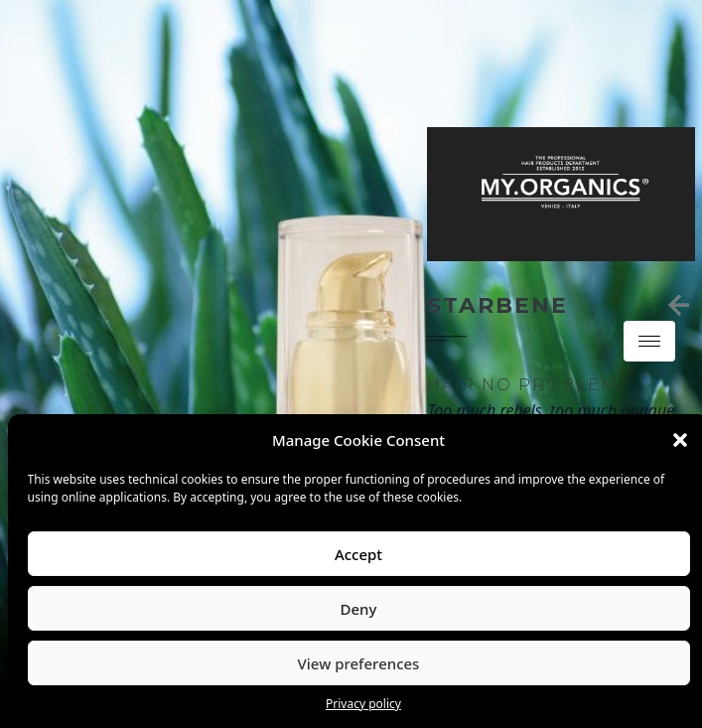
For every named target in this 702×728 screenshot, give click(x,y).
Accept (358, 554)
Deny (359, 609)
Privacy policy (363, 704)
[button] (680, 440)
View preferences (359, 663)
